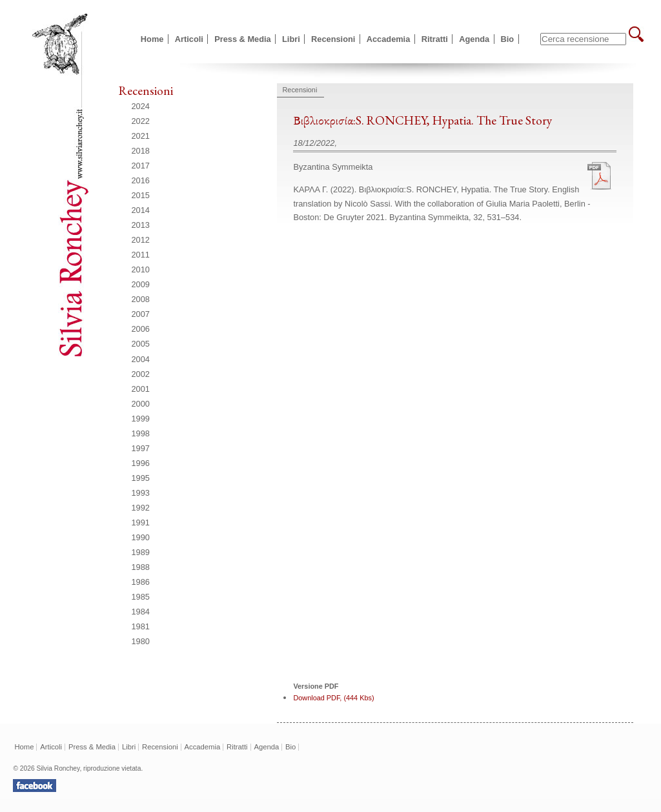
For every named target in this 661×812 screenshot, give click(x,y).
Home (152, 39)
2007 (141, 314)
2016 (141, 180)
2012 (141, 240)
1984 (141, 612)
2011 (141, 255)
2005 (141, 344)
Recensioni (333, 39)
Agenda (474, 39)
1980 (141, 641)
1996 (141, 463)
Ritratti (435, 39)
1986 (141, 582)
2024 (141, 106)
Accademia (389, 39)
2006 (141, 329)
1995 (141, 478)
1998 (141, 433)
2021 (141, 136)
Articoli (189, 39)
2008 (141, 299)
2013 (141, 225)
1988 (141, 567)
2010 (141, 269)
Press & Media (243, 39)
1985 (141, 597)
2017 (141, 166)
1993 (141, 493)
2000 (141, 404)
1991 (141, 523)
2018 (141, 151)
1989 (141, 552)
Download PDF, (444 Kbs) (333, 698)
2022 (141, 121)
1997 (141, 448)
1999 (141, 419)
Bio (508, 39)
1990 (141, 537)
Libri (291, 39)
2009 (141, 284)
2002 (141, 374)
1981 (141, 626)
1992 (141, 508)
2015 (141, 195)
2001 (141, 389)
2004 (141, 359)
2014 (141, 210)
